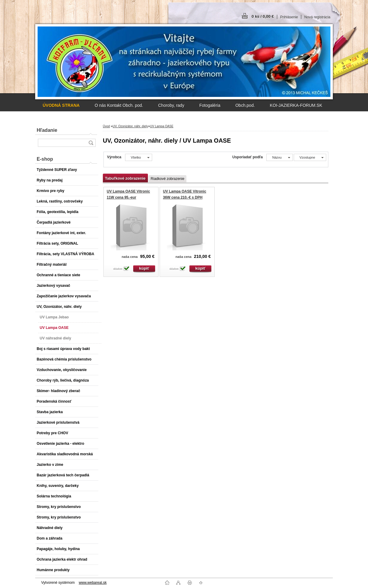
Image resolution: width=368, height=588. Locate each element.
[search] (91, 143)
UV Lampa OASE (162, 126)
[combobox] (279, 157)
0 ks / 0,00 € (263, 16)
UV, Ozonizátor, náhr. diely (130, 126)
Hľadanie (47, 130)
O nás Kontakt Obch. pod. (119, 105)
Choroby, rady (171, 105)
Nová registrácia (317, 17)
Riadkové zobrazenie (167, 179)
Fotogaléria (210, 105)
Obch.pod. (245, 105)
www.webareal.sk (93, 583)
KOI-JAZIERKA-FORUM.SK (296, 105)
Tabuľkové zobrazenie (125, 178)
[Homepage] (61, 105)
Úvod (106, 126)
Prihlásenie (289, 17)
